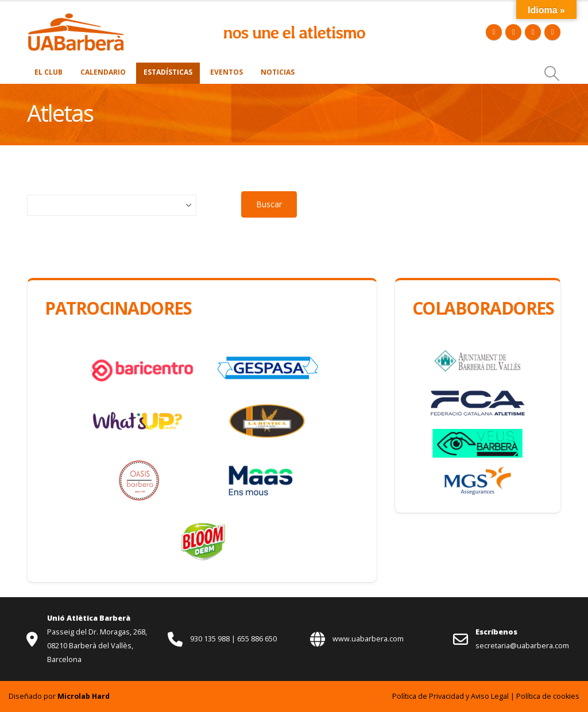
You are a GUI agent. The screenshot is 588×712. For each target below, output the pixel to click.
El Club (49, 72)
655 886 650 (257, 639)
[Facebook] (494, 32)
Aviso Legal (490, 696)
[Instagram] (552, 32)
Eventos (227, 72)
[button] (552, 73)
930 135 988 (211, 639)
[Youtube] (533, 32)
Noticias (278, 72)
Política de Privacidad (428, 696)
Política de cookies (548, 696)
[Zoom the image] (76, 19)
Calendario (103, 72)
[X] (513, 32)
